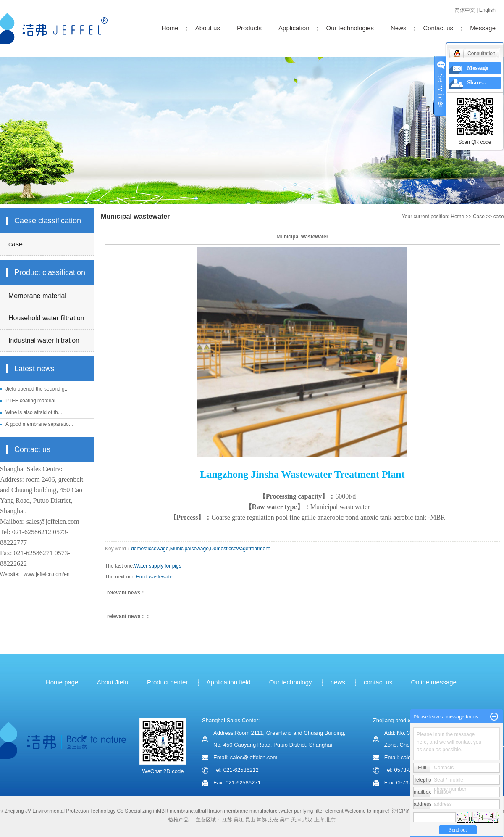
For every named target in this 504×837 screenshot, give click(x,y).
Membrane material (37, 296)
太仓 (273, 820)
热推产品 (178, 820)
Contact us (438, 28)
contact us (378, 682)
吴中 (285, 820)
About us (208, 28)
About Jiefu (113, 682)
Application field (229, 682)
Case (479, 217)
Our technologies (350, 28)
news (338, 682)
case (16, 244)
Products (249, 28)
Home (170, 28)
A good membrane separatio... (39, 424)
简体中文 (465, 10)
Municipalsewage (189, 549)
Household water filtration (46, 318)
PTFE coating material (30, 401)
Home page (62, 682)
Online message (435, 682)
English (487, 10)
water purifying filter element (312, 811)
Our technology (291, 682)
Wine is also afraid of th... (34, 412)
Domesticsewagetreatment (240, 549)
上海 (319, 820)
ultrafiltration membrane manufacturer (237, 811)
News (399, 28)
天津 (296, 820)
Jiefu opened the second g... (37, 389)
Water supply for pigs (157, 566)
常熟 (262, 820)
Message (483, 28)
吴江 (239, 820)
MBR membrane (175, 811)
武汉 (307, 820)
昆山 (250, 820)
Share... (476, 83)
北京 (331, 820)
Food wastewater (155, 577)
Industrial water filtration (44, 340)
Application (294, 28)
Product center (168, 682)
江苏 (227, 820)
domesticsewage (150, 549)
